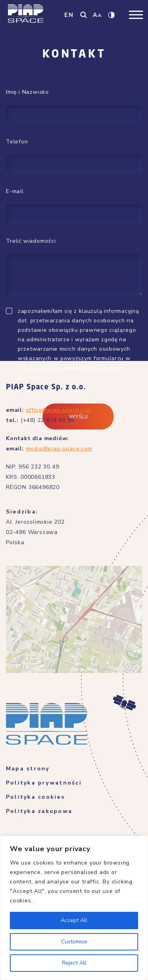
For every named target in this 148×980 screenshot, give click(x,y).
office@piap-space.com (59, 410)
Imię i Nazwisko (27, 92)
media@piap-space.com (59, 449)
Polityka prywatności (44, 783)
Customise (74, 942)
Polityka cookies (35, 797)
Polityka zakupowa (39, 811)
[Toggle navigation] (136, 15)
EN (69, 15)
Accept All (74, 920)
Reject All (74, 963)
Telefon (17, 142)
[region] (74, 908)
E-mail (15, 191)
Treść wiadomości (31, 241)
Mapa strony (28, 769)
